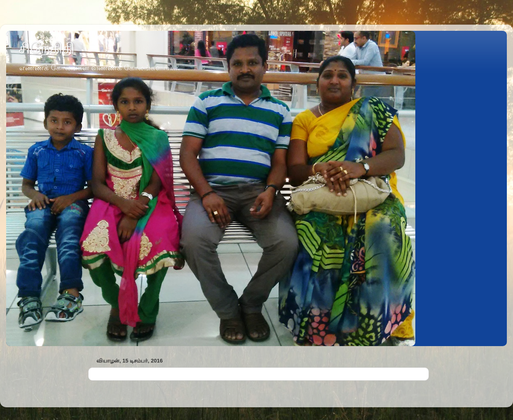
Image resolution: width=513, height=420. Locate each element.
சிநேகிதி (47, 48)
